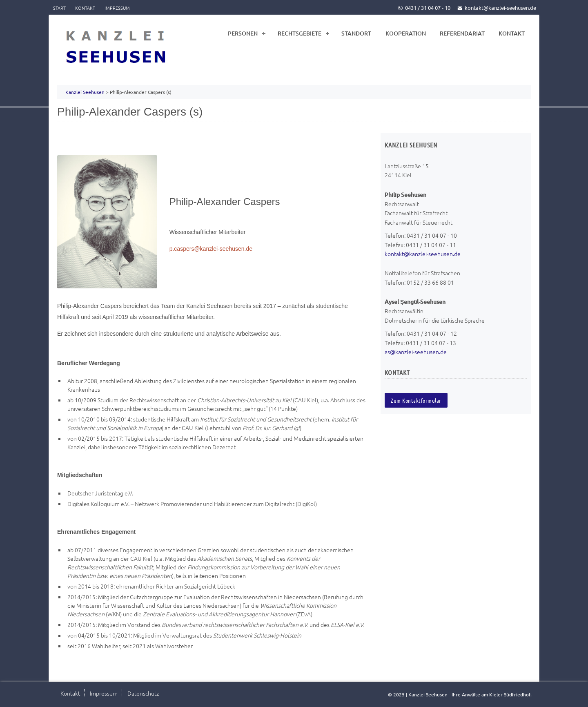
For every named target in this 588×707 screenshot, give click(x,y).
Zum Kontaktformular (416, 400)
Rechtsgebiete (300, 33)
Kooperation (406, 33)
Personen (243, 33)
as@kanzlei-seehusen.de (416, 352)
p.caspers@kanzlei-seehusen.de (211, 249)
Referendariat (462, 33)
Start (59, 8)
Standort (356, 33)
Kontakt (85, 8)
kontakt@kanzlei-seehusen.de (497, 8)
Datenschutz (143, 693)
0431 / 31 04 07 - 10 (424, 8)
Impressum (117, 8)
